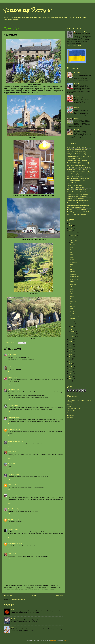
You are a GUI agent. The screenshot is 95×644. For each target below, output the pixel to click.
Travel (10, 464)
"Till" (71, 294)
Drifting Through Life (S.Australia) (76, 154)
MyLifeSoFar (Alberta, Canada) (76, 183)
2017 (71, 352)
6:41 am (14, 554)
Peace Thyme (12, 543)
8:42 (71, 265)
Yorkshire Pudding (27, 10)
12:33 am (16, 355)
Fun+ (72, 252)
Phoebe (72, 311)
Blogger (66, 641)
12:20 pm (15, 464)
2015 (71, 357)
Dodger (72, 260)
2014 (71, 359)
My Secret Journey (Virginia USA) (76, 181)
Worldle (72, 269)
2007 (71, 376)
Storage (77, 96)
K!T (71, 304)
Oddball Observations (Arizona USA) (77, 192)
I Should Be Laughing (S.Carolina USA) (78, 174)
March (73, 331)
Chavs (13, 618)
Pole (72, 299)
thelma (10, 377)
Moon (72, 247)
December (74, 233)
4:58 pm (18, 509)
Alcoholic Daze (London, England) (77, 147)
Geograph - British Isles (74, 409)
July (72, 322)
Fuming (72, 296)
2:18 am (13, 367)
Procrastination (74, 277)
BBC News (70, 404)
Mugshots (73, 274)
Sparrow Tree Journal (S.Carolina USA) (78, 205)
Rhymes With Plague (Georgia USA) (77, 196)
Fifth (71, 309)
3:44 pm (16, 495)
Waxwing (14, 627)
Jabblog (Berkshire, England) (75, 176)
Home (34, 596)
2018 (71, 349)
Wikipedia (70, 417)
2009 (71, 371)
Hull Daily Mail (71, 411)
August (73, 243)
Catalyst (11, 530)
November (74, 235)
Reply (10, 362)
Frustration (73, 301)
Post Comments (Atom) (18, 599)
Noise (72, 257)
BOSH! (69, 406)
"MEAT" (72, 272)
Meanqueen (12, 417)
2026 (71, 223)
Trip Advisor (70, 415)
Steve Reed (12, 509)
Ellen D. (11, 485)
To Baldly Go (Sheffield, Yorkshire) (77, 210)
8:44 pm (16, 530)
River (10, 452)
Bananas (77, 130)
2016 (71, 354)
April (72, 329)
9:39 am (14, 452)
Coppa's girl (12, 429)
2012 (71, 364)
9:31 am (20, 441)
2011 (71, 366)
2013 (72, 287)
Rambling (73, 250)
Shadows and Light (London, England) (78, 201)
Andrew (11, 355)
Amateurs (77, 72)
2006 (71, 379)
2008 (71, 374)
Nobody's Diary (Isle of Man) (75, 185)
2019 (71, 347)
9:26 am (18, 429)
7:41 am (15, 377)
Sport (72, 292)
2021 (71, 342)
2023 (71, 231)
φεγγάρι (13, 609)
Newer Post (8, 596)
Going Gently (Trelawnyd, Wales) (76, 165)
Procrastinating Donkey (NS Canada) (77, 194)
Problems (73, 267)
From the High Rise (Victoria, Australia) (78, 163)
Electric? (73, 245)
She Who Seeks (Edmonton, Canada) (78, 203)
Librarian (11, 389)
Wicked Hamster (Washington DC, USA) (78, 214)
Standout (73, 306)
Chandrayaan (74, 262)
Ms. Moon (11, 474)
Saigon (72, 282)
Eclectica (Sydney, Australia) (75, 158)
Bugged (77, 83)
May (72, 326)
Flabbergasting (74, 316)
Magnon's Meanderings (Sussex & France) (79, 178)
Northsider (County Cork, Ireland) (76, 190)
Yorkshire (73, 319)
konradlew (53, 641)
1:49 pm (17, 474)
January (73, 336)
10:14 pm (19, 543)
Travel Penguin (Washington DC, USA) (78, 212)
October (73, 238)
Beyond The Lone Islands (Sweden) (77, 150)
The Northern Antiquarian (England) (77, 207)
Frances (11, 405)
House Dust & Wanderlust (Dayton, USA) (79, 172)
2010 (71, 369)
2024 (71, 228)
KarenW (11, 495)
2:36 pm (16, 485)
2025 (71, 226)
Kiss (71, 255)
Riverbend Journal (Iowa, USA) (76, 199)
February (73, 334)
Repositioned (74, 279)
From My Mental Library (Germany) (77, 161)
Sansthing (11, 519)
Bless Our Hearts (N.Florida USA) (76, 152)
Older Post (59, 596)
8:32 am (16, 405)
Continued (73, 284)
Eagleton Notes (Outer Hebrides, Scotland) (79, 156)
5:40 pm (17, 519)
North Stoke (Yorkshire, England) (76, 187)
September (74, 240)
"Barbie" (73, 314)
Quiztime (77, 107)
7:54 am (16, 389)
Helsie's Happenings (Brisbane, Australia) (79, 167)
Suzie (72, 289)
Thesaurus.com (71, 413)
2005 (71, 381)
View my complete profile (74, 46)
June (72, 324)
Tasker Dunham (13, 441)
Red (9, 367)
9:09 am (18, 417)
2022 (71, 339)
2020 (71, 344)
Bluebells (77, 118)
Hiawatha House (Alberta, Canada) (77, 170)
